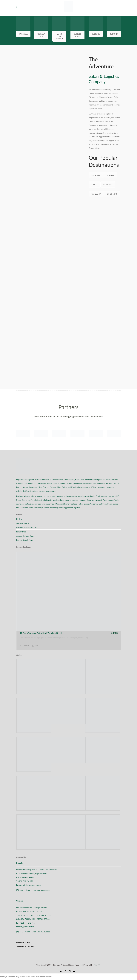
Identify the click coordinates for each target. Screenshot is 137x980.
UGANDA (110, 175)
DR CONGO (112, 194)
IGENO (97, 965)
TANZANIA (96, 194)
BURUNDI (114, 34)
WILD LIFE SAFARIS (59, 36)
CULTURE (96, 34)
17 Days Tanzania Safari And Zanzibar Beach (41, 633)
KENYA (94, 184)
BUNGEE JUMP (78, 35)
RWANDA (23, 34)
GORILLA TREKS (41, 35)
